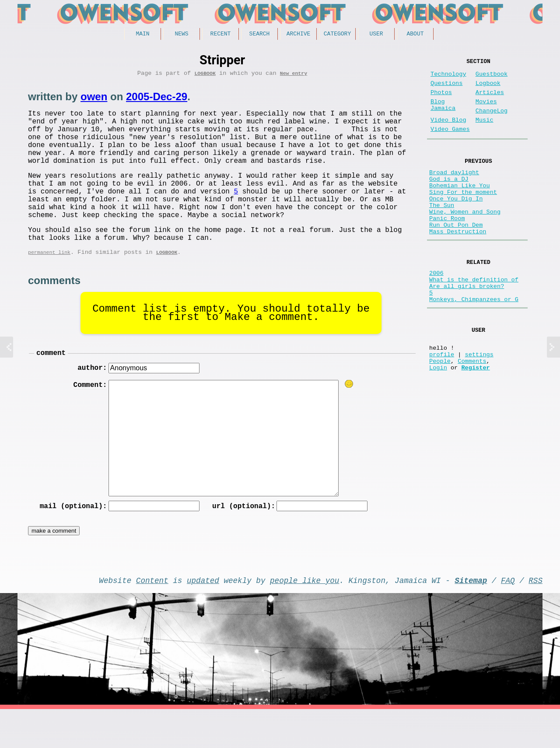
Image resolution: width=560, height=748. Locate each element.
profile (442, 404)
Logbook (205, 76)
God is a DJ (449, 198)
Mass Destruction (458, 265)
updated (203, 617)
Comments (472, 413)
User (376, 35)
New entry (294, 76)
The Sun (442, 231)
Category (337, 35)
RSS (535, 617)
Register (475, 421)
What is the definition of (474, 318)
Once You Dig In (456, 223)
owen (94, 100)
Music (485, 132)
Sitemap (471, 617)
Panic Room (447, 248)
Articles (490, 100)
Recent (221, 35)
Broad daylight (454, 190)
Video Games (450, 143)
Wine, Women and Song (465, 240)
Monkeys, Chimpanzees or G (474, 342)
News (181, 35)
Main (142, 35)
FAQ (508, 617)
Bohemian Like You (460, 206)
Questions (446, 89)
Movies (486, 111)
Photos (441, 100)
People (440, 413)
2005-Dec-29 (157, 100)
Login (438, 421)
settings (479, 404)
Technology (448, 78)
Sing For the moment (463, 215)
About (415, 35)
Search (260, 35)
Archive (299, 35)
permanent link (49, 283)
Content (152, 617)
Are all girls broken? (467, 326)
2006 (436, 309)
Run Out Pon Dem (456, 256)
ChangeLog (492, 121)
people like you (304, 617)
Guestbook (492, 78)
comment (51, 385)
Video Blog (448, 132)
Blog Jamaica (443, 115)
